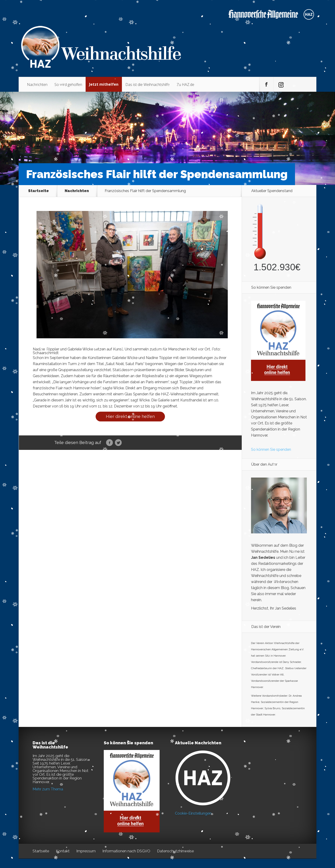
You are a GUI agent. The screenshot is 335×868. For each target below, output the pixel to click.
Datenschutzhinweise (175, 851)
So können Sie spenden (271, 449)
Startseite (39, 191)
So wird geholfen (68, 85)
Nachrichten (37, 85)
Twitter (118, 443)
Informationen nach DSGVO (126, 851)
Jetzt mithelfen (104, 84)
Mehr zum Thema (48, 789)
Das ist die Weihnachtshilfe (147, 85)
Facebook (109, 443)
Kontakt (63, 851)
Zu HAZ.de (185, 85)
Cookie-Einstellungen (193, 813)
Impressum (86, 851)
